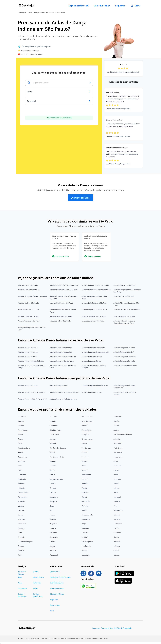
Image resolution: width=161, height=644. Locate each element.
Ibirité (84, 510)
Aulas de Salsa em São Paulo (29, 310)
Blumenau (117, 466)
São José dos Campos (58, 448)
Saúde (35, 588)
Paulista (117, 501)
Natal (20, 466)
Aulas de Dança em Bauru (27, 348)
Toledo (52, 542)
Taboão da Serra (24, 448)
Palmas (116, 488)
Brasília (116, 421)
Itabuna (117, 555)
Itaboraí (117, 515)
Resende (53, 550)
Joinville (117, 439)
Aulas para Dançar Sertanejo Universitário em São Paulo (124, 322)
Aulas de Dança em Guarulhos (61, 352)
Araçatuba (86, 555)
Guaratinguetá (87, 542)
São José (85, 457)
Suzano (84, 461)
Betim (52, 470)
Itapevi (84, 470)
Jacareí (116, 484)
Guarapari (117, 533)
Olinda (116, 475)
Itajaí (20, 470)
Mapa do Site (55, 605)
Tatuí (20, 555)
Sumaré (85, 479)
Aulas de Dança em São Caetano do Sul (32, 399)
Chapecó (53, 528)
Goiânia (53, 421)
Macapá (85, 550)
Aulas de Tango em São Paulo (29, 316)
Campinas (85, 435)
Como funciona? (102, 6)
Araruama (85, 528)
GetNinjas (22, 13)
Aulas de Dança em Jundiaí (123, 352)
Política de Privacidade (123, 628)
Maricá (84, 497)
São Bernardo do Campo (123, 435)
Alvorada (21, 501)
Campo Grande (87, 439)
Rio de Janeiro (87, 417)
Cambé (116, 550)
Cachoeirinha (23, 493)
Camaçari (117, 497)
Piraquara (22, 519)
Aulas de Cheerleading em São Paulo (63, 290)
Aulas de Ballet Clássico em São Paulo (64, 285)
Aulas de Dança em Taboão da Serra (63, 399)
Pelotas (53, 519)
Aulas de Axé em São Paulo (28, 285)
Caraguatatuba (87, 515)
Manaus (53, 439)
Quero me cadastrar (81, 198)
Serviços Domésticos (38, 595)
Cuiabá (20, 443)
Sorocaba (117, 443)
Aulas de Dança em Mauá (27, 357)
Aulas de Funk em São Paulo (28, 303)
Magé (84, 524)
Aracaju (116, 470)
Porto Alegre (23, 430)
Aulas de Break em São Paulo (29, 290)
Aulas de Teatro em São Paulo (61, 316)
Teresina (53, 484)
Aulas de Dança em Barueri (28, 385)
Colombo (117, 479)
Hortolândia (86, 475)
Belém (84, 443)
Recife (20, 435)
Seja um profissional (79, 6)
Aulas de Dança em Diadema (124, 348)
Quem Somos (55, 572)
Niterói (84, 426)
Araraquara (86, 519)
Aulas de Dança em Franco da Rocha (31, 392)
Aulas (30, 13)
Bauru (52, 506)
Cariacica (85, 493)
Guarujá (53, 461)
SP (54, 13)
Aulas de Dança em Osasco (92, 357)
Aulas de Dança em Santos (92, 361)
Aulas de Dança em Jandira (92, 392)
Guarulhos (54, 426)
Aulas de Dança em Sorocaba (124, 361)
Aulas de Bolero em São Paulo (125, 285)
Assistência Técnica (22, 573)
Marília (116, 537)
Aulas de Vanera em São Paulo (29, 321)
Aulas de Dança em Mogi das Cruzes (63, 357)
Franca (52, 515)
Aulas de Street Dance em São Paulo (127, 310)
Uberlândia (118, 452)
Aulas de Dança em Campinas (61, 348)
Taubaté (53, 493)
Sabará (21, 515)
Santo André (54, 435)
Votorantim (118, 510)
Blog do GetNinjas (57, 594)
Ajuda (52, 611)
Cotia (116, 461)
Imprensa (96, 628)
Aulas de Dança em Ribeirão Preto (31, 361)
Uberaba (117, 519)
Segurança (120, 6)
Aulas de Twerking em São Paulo (94, 316)
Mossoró (117, 542)
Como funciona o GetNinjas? (32, 54)
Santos (116, 430)
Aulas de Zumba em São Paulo (93, 321)
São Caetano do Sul (57, 457)
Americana (54, 497)
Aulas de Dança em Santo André (62, 361)
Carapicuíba (118, 457)
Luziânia (85, 537)
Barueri (116, 426)
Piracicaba (22, 475)
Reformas (37, 583)
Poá (115, 506)
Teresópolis (118, 524)
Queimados (54, 537)
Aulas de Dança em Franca (28, 352)
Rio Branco (22, 417)
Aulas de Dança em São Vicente (125, 365)
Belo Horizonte (88, 421)
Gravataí (53, 488)
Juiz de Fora (22, 457)
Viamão (84, 488)
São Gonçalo (86, 448)
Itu (51, 510)
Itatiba (116, 528)
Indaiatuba (22, 479)
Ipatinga (21, 528)
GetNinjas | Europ (57, 583)
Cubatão (21, 550)
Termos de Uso (107, 628)
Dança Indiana (46, 13)
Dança (36, 13)
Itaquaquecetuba (56, 479)
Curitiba (21, 426)
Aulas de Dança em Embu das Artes (95, 385)
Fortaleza (117, 417)
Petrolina (53, 533)
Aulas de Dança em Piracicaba (125, 357)
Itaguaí (52, 546)
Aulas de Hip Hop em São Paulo (61, 303)
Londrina (53, 466)
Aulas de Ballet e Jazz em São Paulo (95, 285)
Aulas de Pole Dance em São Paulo (95, 303)
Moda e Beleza (39, 577)
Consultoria (22, 588)
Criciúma (85, 533)
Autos (20, 583)
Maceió (52, 475)
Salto (20, 533)
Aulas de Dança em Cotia (59, 385)
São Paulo (61, 13)
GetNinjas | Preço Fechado (60, 577)
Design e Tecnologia (22, 595)
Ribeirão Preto (55, 430)
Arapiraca (22, 461)
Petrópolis (86, 501)
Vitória (52, 452)
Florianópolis (87, 430)
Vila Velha (53, 443)
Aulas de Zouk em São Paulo (60, 321)
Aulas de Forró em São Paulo (124, 296)
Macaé (116, 493)
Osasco (21, 439)
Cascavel (21, 510)
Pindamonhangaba (25, 542)
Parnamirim (22, 497)
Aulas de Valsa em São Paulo (124, 316)
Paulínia (85, 506)
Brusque (21, 546)
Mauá (84, 466)
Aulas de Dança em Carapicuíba (93, 348)
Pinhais (84, 484)
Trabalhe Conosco (57, 588)
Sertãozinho (86, 546)
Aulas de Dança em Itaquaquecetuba (95, 352)
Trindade (21, 537)
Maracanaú (22, 524)
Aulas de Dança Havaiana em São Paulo (33, 296)
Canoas (84, 452)
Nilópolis (21, 488)
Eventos (36, 572)
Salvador (21, 421)
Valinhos (21, 484)
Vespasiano (54, 524)
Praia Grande (118, 448)
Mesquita (53, 501)
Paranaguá (54, 555)
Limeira (21, 506)
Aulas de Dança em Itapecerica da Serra (65, 392)
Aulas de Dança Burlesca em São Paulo (96, 290)
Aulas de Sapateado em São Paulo (94, 310)
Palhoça (117, 546)
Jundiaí (21, 452)
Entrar (136, 6)
